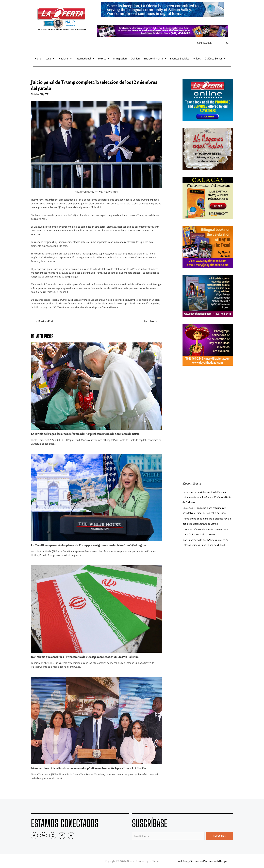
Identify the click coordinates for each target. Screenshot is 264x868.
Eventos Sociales (180, 58)
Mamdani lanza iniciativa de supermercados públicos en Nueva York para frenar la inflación (91, 768)
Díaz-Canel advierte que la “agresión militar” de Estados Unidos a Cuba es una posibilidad (206, 542)
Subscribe (220, 836)
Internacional (85, 58)
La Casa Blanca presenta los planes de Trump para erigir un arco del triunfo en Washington (91, 546)
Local (50, 58)
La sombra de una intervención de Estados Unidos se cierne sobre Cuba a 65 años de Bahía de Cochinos (205, 497)
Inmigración (120, 58)
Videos (197, 58)
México (104, 58)
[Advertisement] (208, 396)
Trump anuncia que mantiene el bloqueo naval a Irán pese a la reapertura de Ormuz (207, 521)
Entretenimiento (155, 58)
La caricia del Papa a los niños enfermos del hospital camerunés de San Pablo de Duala (87, 434)
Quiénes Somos (215, 58)
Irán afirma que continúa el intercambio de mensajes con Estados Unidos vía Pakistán (87, 657)
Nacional (65, 58)
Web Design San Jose (188, 861)
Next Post (151, 321)
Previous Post (45, 321)
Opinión (135, 58)
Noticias (35, 94)
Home (38, 58)
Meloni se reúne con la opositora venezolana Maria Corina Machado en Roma (206, 532)
